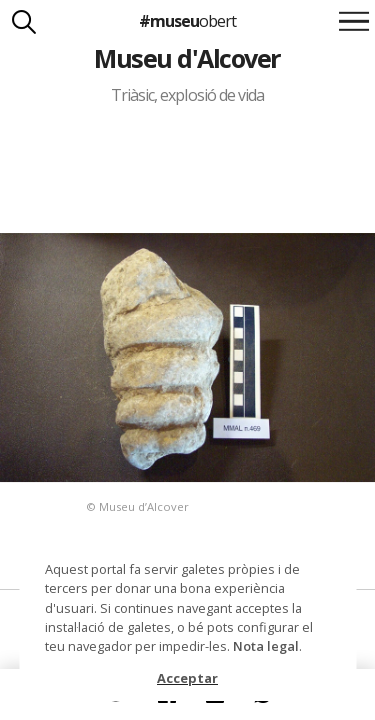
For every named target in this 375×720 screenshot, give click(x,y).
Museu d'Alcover (187, 58)
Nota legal (266, 646)
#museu (187, 21)
